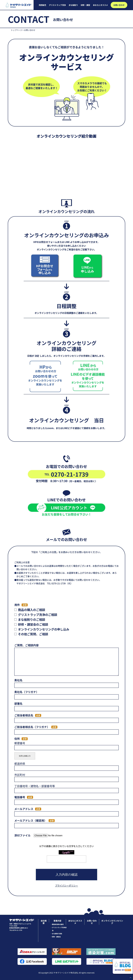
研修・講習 (85, 5)
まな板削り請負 (57, 934)
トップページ (17, 30)
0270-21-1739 (66, 474)
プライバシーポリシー (66, 885)
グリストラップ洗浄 (57, 5)
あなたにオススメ (100, 5)
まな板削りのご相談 (32, 619)
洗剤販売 (42, 5)
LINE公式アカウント (67, 508)
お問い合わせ (119, 5)
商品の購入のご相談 (32, 610)
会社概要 (44, 922)
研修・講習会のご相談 (33, 624)
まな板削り (73, 5)
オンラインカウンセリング (112, 922)
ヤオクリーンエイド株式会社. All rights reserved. (74, 973)
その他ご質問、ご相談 (33, 634)
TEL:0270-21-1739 (16, 930)
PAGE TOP (130, 977)
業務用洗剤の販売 (58, 924)
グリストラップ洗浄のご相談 (38, 615)
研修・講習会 (56, 937)
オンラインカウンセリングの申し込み (44, 629)
